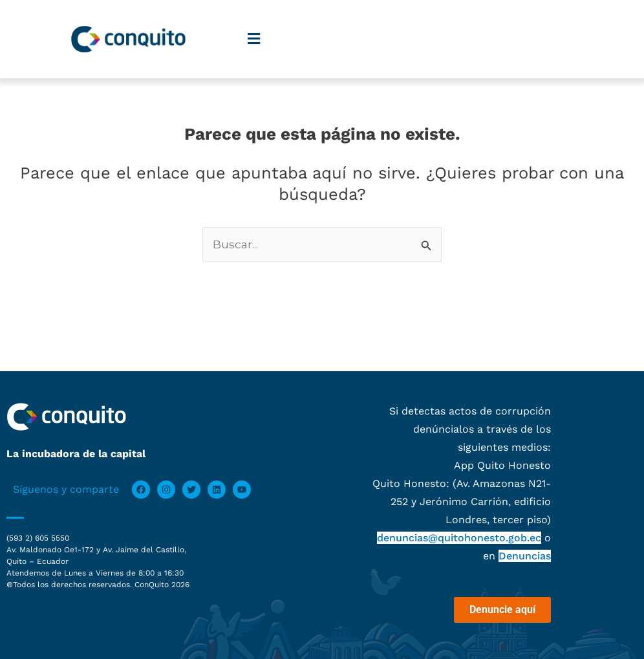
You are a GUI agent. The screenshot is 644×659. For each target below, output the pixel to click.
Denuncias (525, 556)
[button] (254, 39)
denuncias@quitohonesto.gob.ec (459, 538)
